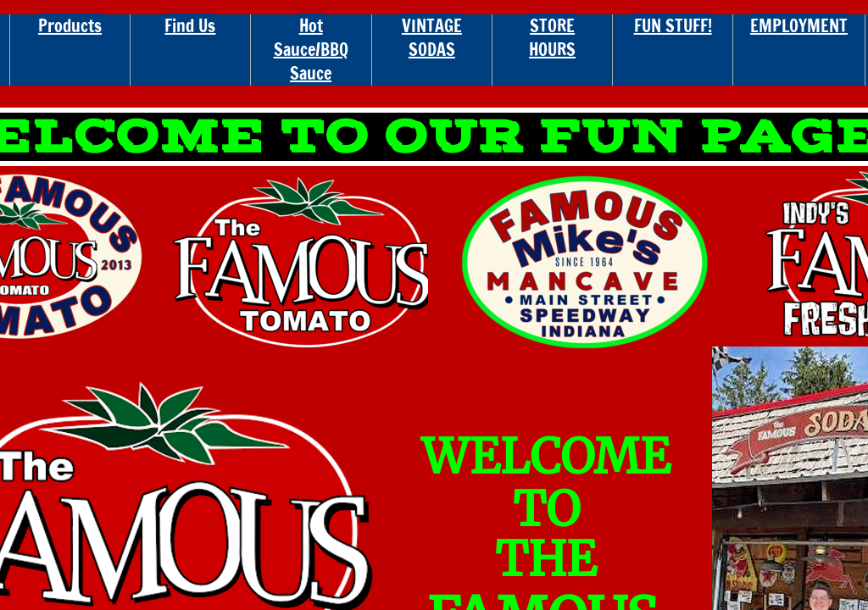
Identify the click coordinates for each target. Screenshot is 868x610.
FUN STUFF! (673, 26)
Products (70, 26)
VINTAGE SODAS (432, 38)
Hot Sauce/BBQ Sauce (311, 50)
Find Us (190, 26)
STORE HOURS (552, 38)
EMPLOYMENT (799, 26)
